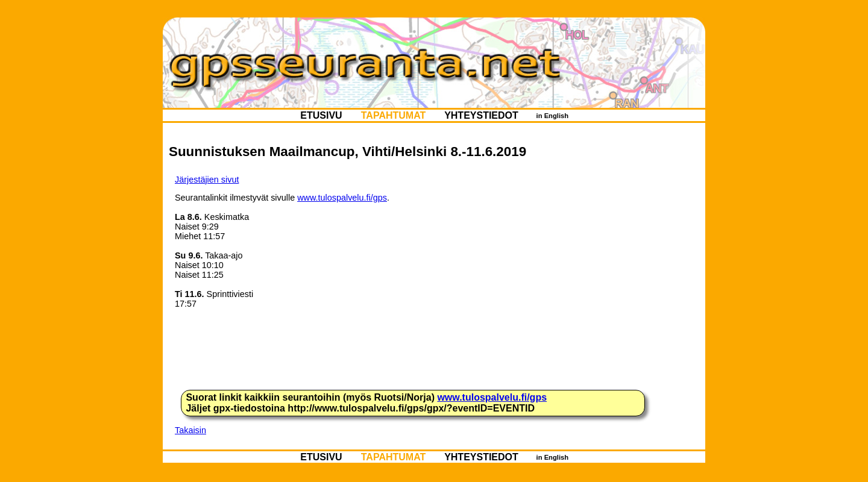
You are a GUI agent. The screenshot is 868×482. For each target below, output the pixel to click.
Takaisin (190, 430)
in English (552, 116)
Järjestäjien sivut (207, 180)
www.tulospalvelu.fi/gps (342, 198)
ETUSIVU (321, 115)
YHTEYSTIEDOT (481, 115)
